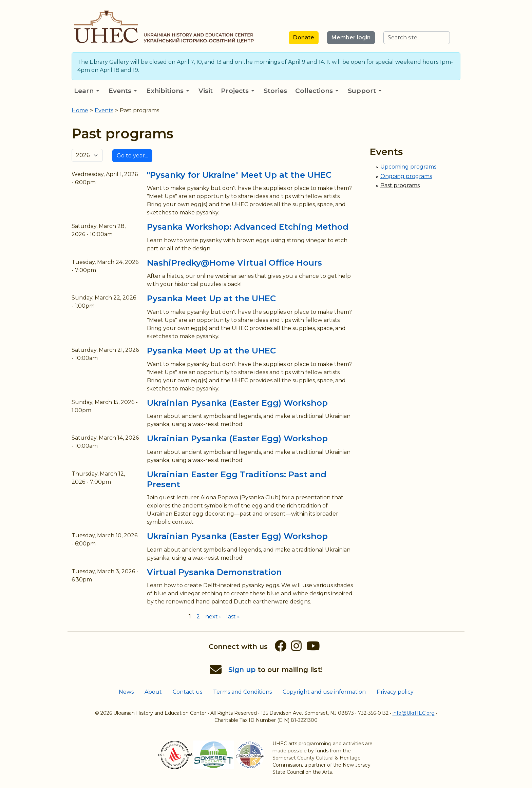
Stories (275, 91)
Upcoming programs (408, 167)
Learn (87, 91)
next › (213, 617)
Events (123, 91)
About (153, 692)
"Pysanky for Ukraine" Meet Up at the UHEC (239, 175)
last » (233, 617)
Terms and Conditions (242, 692)
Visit (206, 91)
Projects (237, 91)
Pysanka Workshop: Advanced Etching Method (248, 227)
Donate (304, 37)
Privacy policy (395, 692)
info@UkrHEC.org (414, 713)
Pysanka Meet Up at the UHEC (211, 298)
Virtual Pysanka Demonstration (214, 572)
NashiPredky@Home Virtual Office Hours (234, 263)
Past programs (400, 185)
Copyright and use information (324, 692)
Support (365, 91)
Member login (351, 37)
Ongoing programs (406, 176)
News (126, 692)
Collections (317, 91)
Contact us (187, 692)
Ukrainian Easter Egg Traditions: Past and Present (237, 479)
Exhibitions (168, 91)
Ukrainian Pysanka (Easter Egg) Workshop (237, 403)
